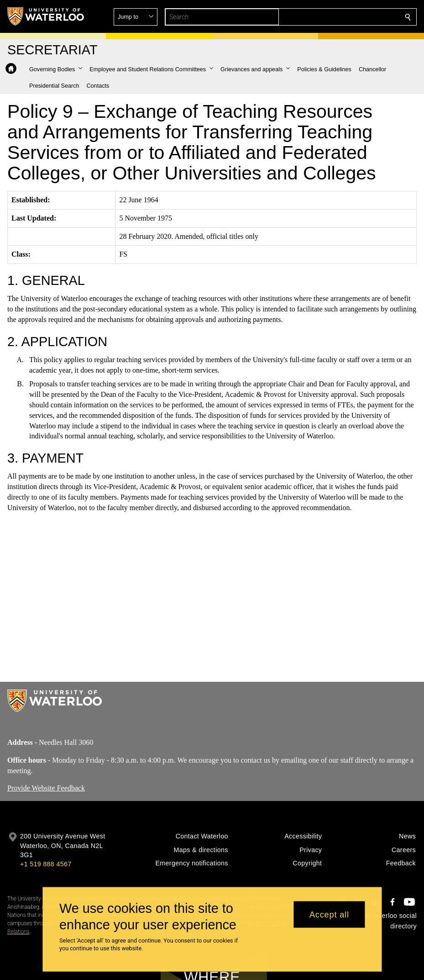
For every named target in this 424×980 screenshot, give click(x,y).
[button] (342, 17)
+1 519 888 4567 (46, 864)
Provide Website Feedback (46, 788)
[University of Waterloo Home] (46, 16)
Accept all (329, 914)
